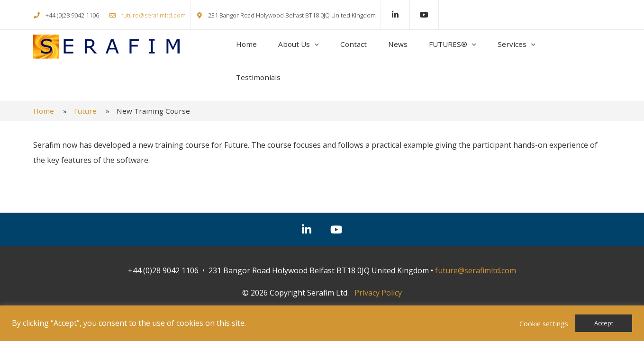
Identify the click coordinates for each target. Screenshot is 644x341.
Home (246, 44)
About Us (294, 44)
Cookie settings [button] (544, 323)
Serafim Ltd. (106, 47)
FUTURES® (448, 44)
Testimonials (258, 77)
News (398, 44)
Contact (354, 44)
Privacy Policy (378, 293)
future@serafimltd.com (154, 15)
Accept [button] (604, 323)
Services (512, 44)
